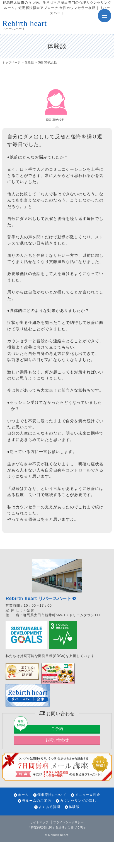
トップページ (11, 62)
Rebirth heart (58, 835)
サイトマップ (39, 822)
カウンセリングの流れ (78, 801)
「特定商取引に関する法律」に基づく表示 (57, 827)
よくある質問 (49, 807)
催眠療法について (52, 795)
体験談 (29, 62)
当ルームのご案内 (37, 801)
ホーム (23, 795)
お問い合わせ (57, 740)
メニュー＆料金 (88, 795)
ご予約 (57, 729)
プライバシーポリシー (69, 822)
